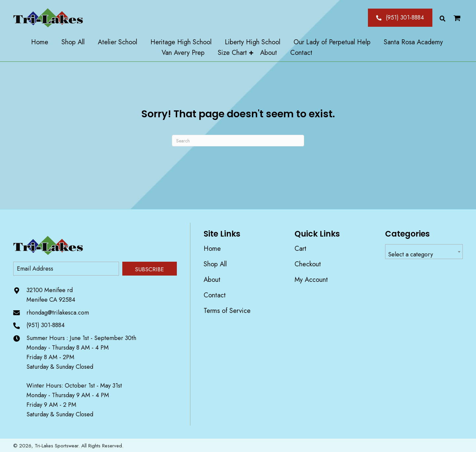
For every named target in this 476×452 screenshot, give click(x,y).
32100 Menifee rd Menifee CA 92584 (51, 295)
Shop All (215, 264)
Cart (300, 249)
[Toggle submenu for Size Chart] (251, 53)
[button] (400, 18)
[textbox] (424, 255)
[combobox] (424, 252)
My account (311, 280)
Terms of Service (227, 311)
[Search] (238, 141)
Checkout (308, 264)
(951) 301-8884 (46, 325)
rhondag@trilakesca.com (58, 313)
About (212, 280)
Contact (215, 295)
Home (212, 249)
